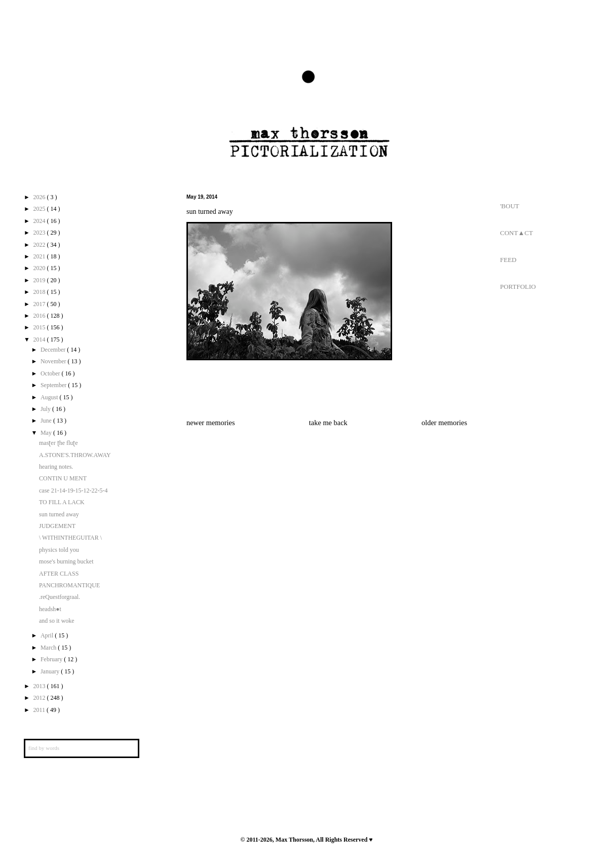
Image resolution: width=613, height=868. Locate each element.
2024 (40, 221)
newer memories (211, 423)
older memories (444, 423)
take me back (328, 423)
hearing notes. (56, 467)
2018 (40, 292)
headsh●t (50, 609)
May (47, 433)
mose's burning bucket (66, 561)
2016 (40, 316)
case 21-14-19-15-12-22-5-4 (73, 490)
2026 (40, 197)
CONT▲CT (516, 233)
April (48, 635)
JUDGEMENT (57, 526)
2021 (40, 256)
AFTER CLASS (59, 574)
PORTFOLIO (518, 287)
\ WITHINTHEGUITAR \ (70, 538)
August (50, 397)
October (51, 373)
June (47, 421)
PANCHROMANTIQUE (69, 585)
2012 (40, 698)
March (49, 648)
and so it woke (57, 621)
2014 (40, 339)
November (54, 361)
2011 (40, 710)
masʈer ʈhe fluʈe (59, 443)
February (52, 659)
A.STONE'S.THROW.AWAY (75, 455)
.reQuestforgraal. (60, 597)
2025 (40, 209)
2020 (40, 268)
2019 (40, 280)
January (51, 671)
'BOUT (510, 206)
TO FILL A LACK (62, 502)
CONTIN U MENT (63, 478)
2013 (40, 686)
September (54, 385)
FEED (508, 260)
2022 (40, 245)
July (46, 409)
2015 (40, 327)
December (54, 350)
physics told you (59, 550)
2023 (40, 233)
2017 (40, 304)
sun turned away (59, 514)
